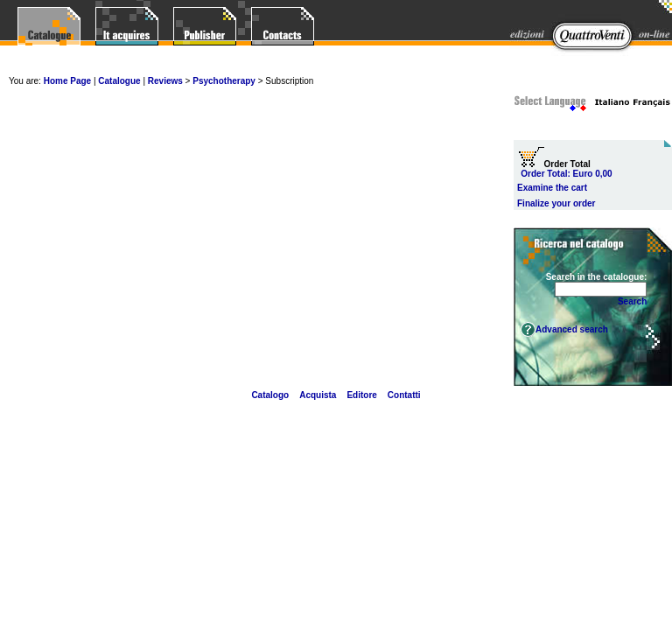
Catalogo (270, 395)
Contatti (404, 395)
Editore (361, 395)
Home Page (67, 81)
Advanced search (572, 329)
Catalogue (119, 81)
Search (632, 301)
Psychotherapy (225, 81)
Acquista (318, 395)
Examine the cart (552, 188)
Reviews (165, 81)
